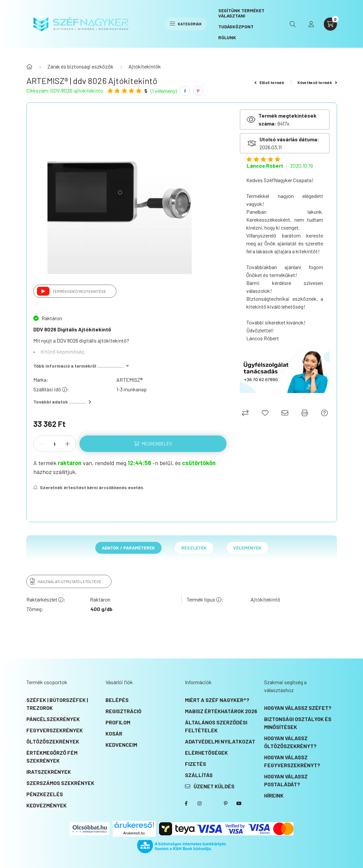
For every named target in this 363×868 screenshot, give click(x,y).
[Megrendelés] (153, 444)
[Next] (326, 253)
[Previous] (243, 253)
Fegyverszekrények (55, 730)
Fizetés (196, 764)
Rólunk (227, 37)
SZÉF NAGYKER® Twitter (213, 803)
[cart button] (330, 24)
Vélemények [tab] (247, 548)
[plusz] (68, 444)
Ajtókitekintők (145, 66)
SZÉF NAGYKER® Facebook (186, 803)
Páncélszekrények (53, 719)
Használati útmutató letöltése (69, 581)
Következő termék (317, 82)
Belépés (117, 700)
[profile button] (311, 24)
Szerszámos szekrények (60, 783)
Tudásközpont (236, 27)
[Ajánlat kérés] (324, 413)
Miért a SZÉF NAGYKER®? (217, 700)
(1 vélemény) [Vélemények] (164, 91)
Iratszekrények (49, 772)
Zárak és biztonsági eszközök (80, 66)
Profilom (118, 722)
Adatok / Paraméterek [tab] (128, 548)
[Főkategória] (29, 67)
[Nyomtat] (305, 413)
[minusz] (42, 444)
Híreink (274, 795)
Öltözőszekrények (53, 741)
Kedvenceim (121, 745)
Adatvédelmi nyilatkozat (220, 741)
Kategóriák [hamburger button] (186, 24)
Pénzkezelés (45, 794)
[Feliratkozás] (89, 488)
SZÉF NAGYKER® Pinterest (226, 803)
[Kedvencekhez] (265, 413)
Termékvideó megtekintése (79, 291)
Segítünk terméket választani (241, 13)
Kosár (114, 733)
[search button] (293, 24)
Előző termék (269, 82)
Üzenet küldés (214, 786)
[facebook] (185, 91)
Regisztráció (123, 711)
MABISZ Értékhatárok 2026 (221, 711)
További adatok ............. (62, 402)
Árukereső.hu (134, 833)
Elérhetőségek (206, 753)
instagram (199, 803)
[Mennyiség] (55, 444)
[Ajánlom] (285, 413)
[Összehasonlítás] (245, 413)
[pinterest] (198, 91)
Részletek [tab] (194, 548)
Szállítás (199, 775)
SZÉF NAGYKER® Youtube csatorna (239, 803)
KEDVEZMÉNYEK (46, 805)
